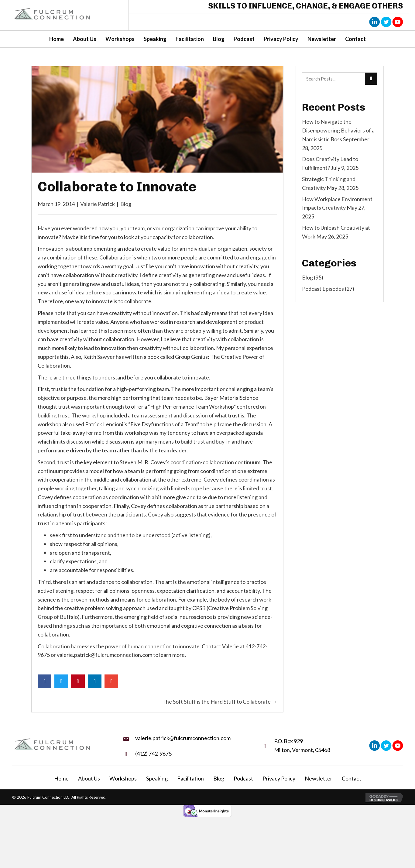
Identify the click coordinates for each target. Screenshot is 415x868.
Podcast (243, 778)
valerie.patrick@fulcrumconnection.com (183, 738)
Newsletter (319, 778)
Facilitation (190, 778)
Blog (126, 204)
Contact (352, 778)
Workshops (123, 778)
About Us (89, 778)
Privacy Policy (279, 778)
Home (61, 778)
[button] (374, 22)
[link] (57, 39)
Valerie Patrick (98, 204)
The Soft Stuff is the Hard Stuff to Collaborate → (220, 702)
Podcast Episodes (323, 289)
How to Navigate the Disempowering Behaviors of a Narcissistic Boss (338, 130)
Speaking (157, 778)
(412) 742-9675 (153, 753)
